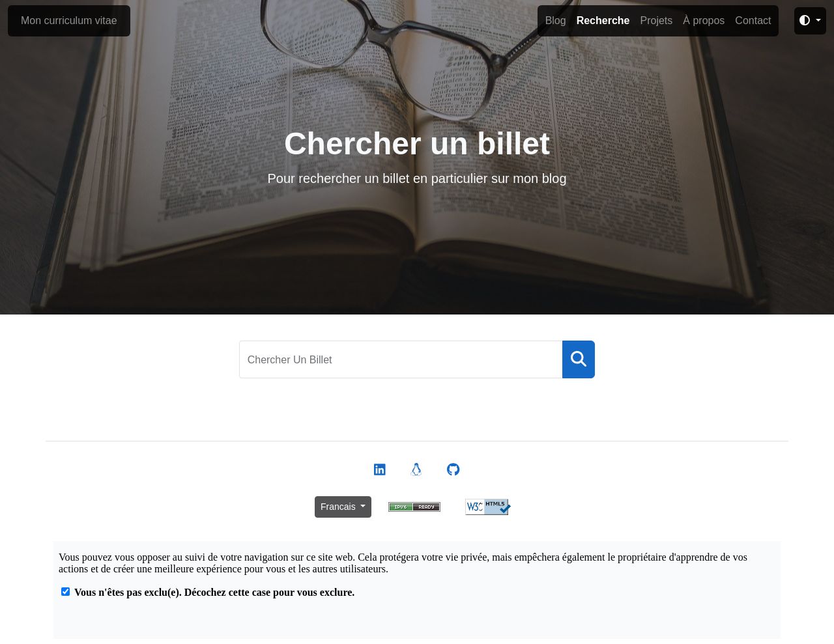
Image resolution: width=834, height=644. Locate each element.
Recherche (603, 21)
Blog (556, 21)
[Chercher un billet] (401, 359)
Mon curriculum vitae (69, 21)
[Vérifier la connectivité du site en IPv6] (414, 507)
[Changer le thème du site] (810, 21)
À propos (704, 21)
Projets (656, 21)
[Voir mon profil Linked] (380, 470)
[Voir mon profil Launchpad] (416, 470)
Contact (753, 21)
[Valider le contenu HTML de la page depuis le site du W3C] (488, 507)
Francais (339, 507)
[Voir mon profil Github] (453, 470)
